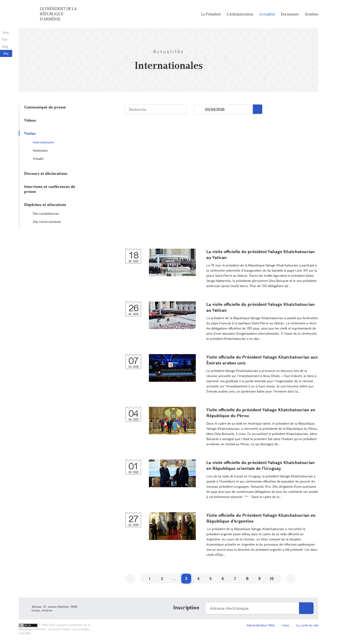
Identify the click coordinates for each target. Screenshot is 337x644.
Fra (6, 53)
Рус (5, 39)
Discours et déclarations (46, 173)
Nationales (40, 150)
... (200, 109)
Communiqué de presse (45, 107)
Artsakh (38, 159)
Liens (285, 625)
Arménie (311, 14)
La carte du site (307, 625)
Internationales (43, 142)
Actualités (267, 14)
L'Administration (240, 14)
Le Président (211, 14)
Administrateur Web (261, 625)
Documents (290, 14)
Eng (5, 46)
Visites (30, 133)
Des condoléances (46, 213)
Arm (6, 32)
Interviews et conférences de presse (50, 189)
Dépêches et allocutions (45, 204)
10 (272, 578)
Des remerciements (47, 222)
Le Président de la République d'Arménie (58, 14)
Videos (30, 120)
